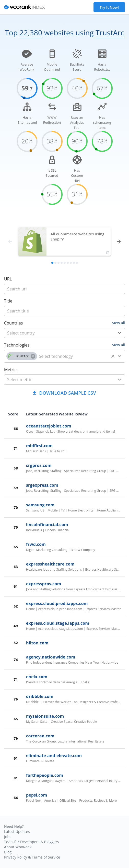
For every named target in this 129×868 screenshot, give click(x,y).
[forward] (119, 242)
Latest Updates (17, 832)
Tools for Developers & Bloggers (32, 842)
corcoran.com (40, 736)
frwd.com (36, 544)
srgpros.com (39, 465)
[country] (57, 333)
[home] (25, 7)
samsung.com (40, 505)
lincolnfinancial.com (47, 525)
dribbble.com (40, 696)
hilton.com (37, 643)
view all (119, 323)
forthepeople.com (45, 775)
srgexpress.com (42, 485)
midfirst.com (39, 446)
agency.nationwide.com (51, 657)
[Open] (120, 333)
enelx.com (37, 677)
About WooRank (18, 847)
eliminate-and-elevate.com (54, 756)
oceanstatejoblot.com (49, 426)
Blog (8, 852)
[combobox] (64, 333)
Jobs (8, 837)
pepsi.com (37, 795)
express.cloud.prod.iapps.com (57, 603)
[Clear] (113, 356)
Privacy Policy (16, 857)
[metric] (57, 380)
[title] (64, 289)
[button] (22, 356)
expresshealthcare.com (50, 564)
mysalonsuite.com (45, 716)
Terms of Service (46, 857)
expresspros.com (44, 584)
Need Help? (14, 826)
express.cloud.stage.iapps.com (58, 623)
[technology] (73, 356)
